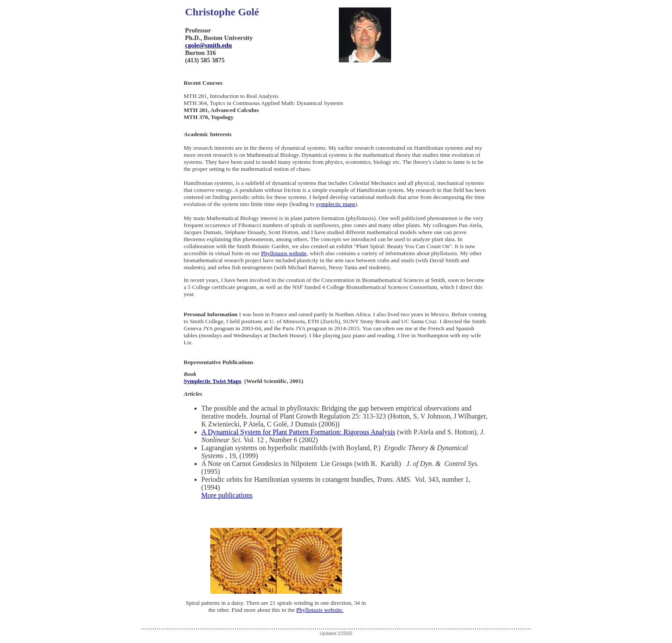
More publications (227, 495)
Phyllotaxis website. (320, 610)
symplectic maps (336, 204)
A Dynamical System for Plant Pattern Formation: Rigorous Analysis (298, 432)
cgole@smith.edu (209, 45)
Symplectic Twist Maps (213, 381)
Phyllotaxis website (284, 253)
